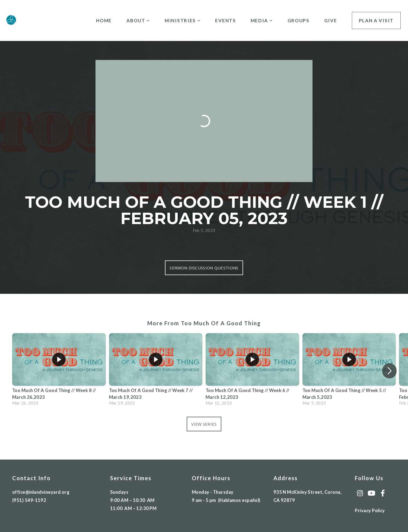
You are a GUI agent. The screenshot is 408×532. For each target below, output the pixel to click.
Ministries (183, 20)
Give (331, 20)
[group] (59, 371)
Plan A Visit (376, 20)
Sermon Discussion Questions (204, 268)
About (138, 20)
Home (104, 20)
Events (225, 20)
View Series (204, 424)
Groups (299, 20)
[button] (389, 371)
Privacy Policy (370, 511)
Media (262, 20)
